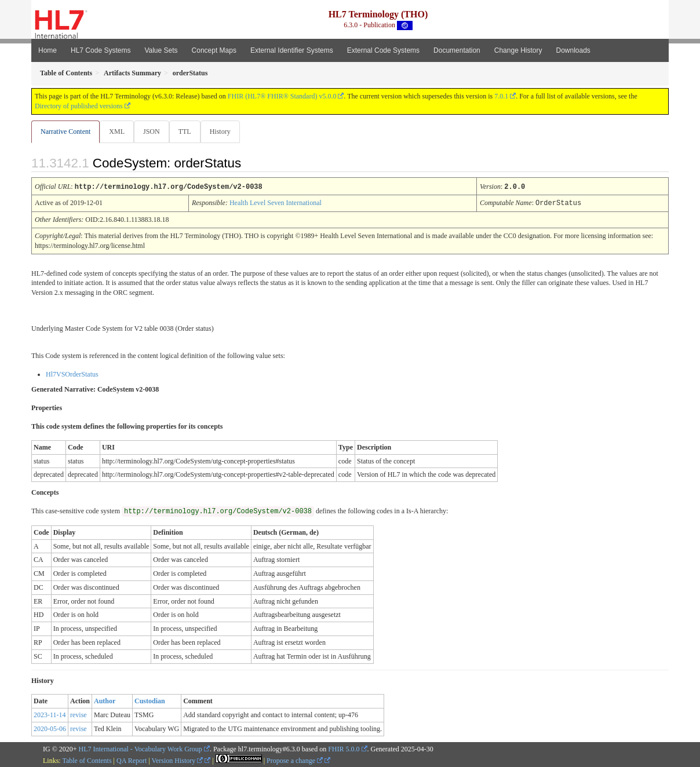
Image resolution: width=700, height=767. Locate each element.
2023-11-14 (50, 714)
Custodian (150, 700)
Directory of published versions (79, 106)
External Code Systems (383, 50)
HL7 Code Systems (101, 50)
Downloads (573, 50)
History (225, 132)
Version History (178, 760)
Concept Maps (214, 50)
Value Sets (161, 50)
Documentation (457, 50)
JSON (154, 132)
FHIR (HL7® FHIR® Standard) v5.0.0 (282, 96)
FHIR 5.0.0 (344, 748)
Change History (518, 50)
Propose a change (295, 760)
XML (118, 132)
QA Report (132, 760)
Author (105, 700)
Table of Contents (87, 760)
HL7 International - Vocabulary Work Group (141, 748)
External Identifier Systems (292, 50)
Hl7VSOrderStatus (72, 374)
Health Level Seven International (276, 203)
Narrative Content (65, 132)
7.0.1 (501, 96)
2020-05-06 (50, 728)
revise (79, 714)
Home (48, 50)
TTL (188, 132)
